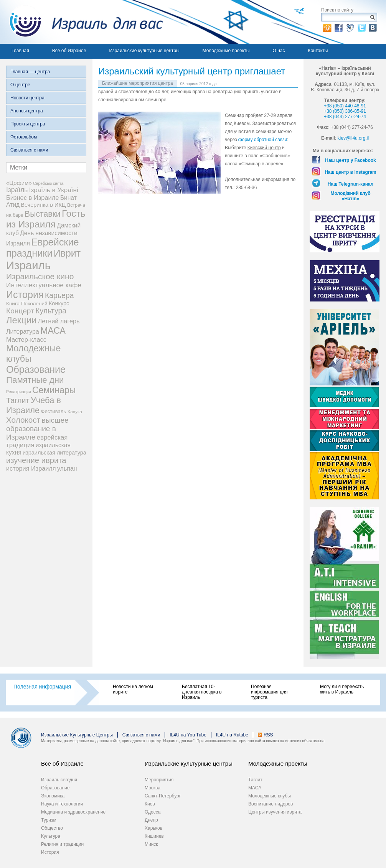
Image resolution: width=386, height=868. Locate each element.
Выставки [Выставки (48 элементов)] (43, 214)
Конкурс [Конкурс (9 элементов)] (59, 303)
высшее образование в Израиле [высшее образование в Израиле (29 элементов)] (37, 429)
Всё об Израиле (69, 51)
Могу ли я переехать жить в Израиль (342, 689)
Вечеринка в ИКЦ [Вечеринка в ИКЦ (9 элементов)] (43, 205)
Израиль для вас (82, 22)
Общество (52, 828)
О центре (20, 85)
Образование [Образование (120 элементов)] (36, 369)
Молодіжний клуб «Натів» (350, 196)
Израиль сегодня (59, 780)
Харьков (153, 828)
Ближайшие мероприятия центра (138, 83)
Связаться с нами (29, 150)
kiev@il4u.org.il (353, 138)
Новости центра (27, 98)
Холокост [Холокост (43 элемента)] (23, 420)
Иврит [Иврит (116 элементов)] (67, 253)
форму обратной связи (263, 140)
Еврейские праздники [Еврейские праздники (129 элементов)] (43, 248)
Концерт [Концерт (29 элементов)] (20, 311)
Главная (20, 51)
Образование (55, 788)
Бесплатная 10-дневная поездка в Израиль (202, 692)
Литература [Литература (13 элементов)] (23, 332)
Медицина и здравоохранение (73, 812)
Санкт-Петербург (163, 796)
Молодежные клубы (270, 796)
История (50, 852)
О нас (279, 51)
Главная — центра (30, 72)
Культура (51, 836)
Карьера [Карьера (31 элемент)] (59, 295)
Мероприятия (159, 780)
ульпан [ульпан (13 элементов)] (67, 469)
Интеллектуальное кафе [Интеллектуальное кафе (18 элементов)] (44, 285)
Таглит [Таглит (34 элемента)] (18, 400)
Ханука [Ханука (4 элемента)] (75, 411)
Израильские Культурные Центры (77, 735)
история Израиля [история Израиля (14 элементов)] (31, 468)
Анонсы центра (27, 111)
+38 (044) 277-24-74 (345, 117)
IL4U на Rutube (232, 735)
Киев (150, 804)
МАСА (255, 788)
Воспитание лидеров (271, 804)
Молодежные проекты (226, 51)
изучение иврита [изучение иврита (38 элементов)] (36, 460)
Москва (153, 788)
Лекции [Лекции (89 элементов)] (21, 320)
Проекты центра (28, 124)
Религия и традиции (62, 844)
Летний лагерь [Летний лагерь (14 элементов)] (59, 321)
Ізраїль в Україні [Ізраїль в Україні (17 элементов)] (54, 190)
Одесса (153, 812)
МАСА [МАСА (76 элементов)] (53, 331)
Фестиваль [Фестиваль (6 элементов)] (54, 411)
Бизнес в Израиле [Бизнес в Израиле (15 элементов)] (33, 198)
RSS (268, 735)
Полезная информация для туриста (269, 692)
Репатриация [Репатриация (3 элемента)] (19, 392)
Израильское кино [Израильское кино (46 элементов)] (40, 276)
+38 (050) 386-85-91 (345, 111)
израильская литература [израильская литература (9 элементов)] (54, 453)
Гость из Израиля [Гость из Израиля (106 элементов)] (46, 219)
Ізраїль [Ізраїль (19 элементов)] (17, 190)
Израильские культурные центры (144, 51)
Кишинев (154, 836)
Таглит (255, 780)
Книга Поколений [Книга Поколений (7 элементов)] (27, 304)
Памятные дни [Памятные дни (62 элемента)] (35, 380)
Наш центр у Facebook (351, 160)
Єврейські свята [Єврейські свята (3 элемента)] (48, 183)
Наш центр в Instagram (351, 172)
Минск (151, 844)
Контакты (318, 51)
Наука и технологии (62, 804)
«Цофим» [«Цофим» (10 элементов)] (19, 183)
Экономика (53, 796)
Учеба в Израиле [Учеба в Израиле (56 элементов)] (34, 405)
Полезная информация (42, 687)
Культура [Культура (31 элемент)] (51, 311)
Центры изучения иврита (275, 812)
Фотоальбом (24, 137)
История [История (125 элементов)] (25, 295)
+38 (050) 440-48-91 (345, 106)
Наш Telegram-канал (351, 184)
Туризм (49, 820)
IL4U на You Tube (188, 735)
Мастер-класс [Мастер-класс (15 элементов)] (26, 339)
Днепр (151, 820)
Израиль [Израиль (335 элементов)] (28, 265)
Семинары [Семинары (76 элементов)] (54, 390)
